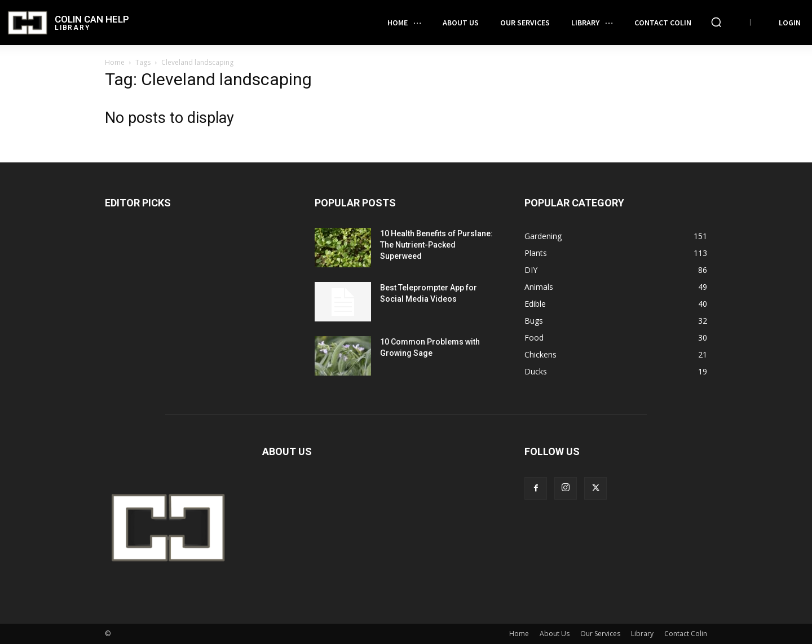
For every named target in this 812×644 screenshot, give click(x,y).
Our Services (600, 634)
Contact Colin (686, 634)
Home (115, 62)
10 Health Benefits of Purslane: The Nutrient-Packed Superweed (436, 245)
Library (642, 634)
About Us (555, 634)
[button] (716, 22)
